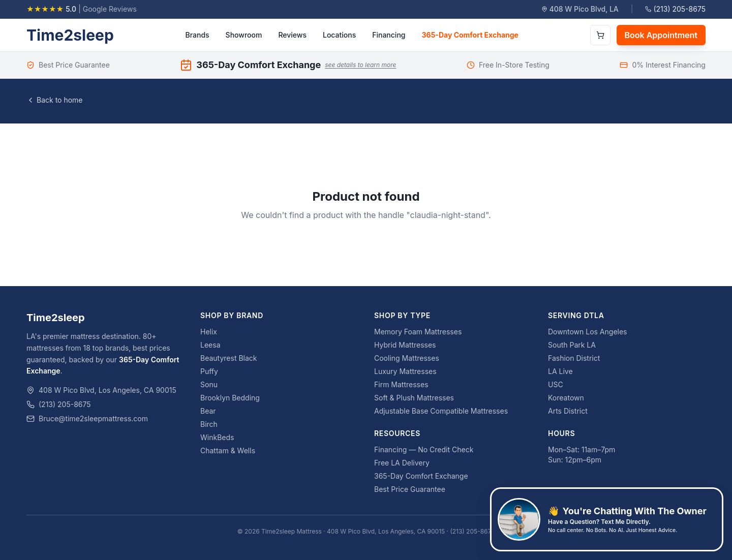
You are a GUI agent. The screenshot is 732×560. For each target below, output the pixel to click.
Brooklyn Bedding (230, 398)
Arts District (568, 411)
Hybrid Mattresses (405, 345)
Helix (209, 332)
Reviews (292, 35)
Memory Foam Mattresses (418, 332)
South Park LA (572, 345)
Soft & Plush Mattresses (414, 398)
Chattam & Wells (228, 450)
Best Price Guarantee (410, 489)
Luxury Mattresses (405, 371)
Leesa (210, 345)
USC (556, 384)
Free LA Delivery (402, 463)
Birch (209, 424)
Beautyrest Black (229, 358)
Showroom (244, 35)
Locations (339, 35)
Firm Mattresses (401, 384)
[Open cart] (600, 35)
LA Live (560, 371)
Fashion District (574, 358)
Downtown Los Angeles (587, 332)
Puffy (209, 371)
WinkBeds (217, 437)
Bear (208, 411)
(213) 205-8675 (675, 9)
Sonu (209, 384)
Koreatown (566, 398)
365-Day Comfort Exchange (470, 35)
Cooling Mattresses (407, 358)
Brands (197, 35)
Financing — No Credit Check (424, 449)
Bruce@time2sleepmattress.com (93, 418)
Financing (389, 35)
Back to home (55, 100)
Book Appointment (661, 35)
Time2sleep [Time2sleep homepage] (70, 35)
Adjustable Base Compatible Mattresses (441, 411)
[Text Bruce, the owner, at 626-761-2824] (607, 519)
